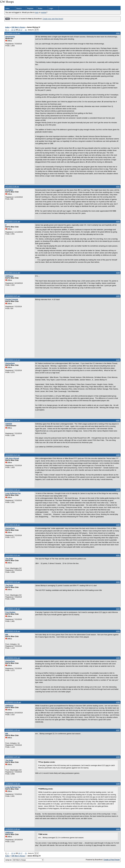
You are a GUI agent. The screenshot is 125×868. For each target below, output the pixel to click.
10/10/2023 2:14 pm (13, 360)
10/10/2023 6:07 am (13, 296)
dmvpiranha (10, 37)
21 (26, 30)
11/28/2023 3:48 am (13, 609)
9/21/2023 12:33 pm (13, 33)
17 (21, 30)
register (44, 12)
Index (8, 8)
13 (12, 30)
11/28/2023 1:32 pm (13, 784)
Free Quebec (10, 612)
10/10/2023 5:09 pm (13, 490)
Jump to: (25, 860)
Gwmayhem (10, 363)
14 (14, 30)
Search (19, 8)
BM (7, 634)
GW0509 (9, 424)
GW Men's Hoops (18, 27)
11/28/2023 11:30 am (13, 702)
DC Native (9, 190)
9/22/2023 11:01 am (13, 222)
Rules (40, 8)
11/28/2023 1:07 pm (13, 757)
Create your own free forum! (53, 19)
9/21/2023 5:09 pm (12, 187)
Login (51, 8)
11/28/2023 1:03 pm (13, 730)
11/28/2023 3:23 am (13, 582)
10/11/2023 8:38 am (13, 525)
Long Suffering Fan (13, 493)
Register (30, 8)
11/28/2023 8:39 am (13, 631)
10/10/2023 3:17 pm (13, 455)
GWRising (9, 276)
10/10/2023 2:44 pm (13, 420)
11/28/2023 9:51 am (13, 658)
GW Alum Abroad (12, 458)
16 (19, 30)
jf (6, 225)
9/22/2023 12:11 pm (13, 273)
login (37, 12)
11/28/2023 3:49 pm (13, 829)
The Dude (9, 559)
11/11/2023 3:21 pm (13, 555)
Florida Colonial (12, 299)
